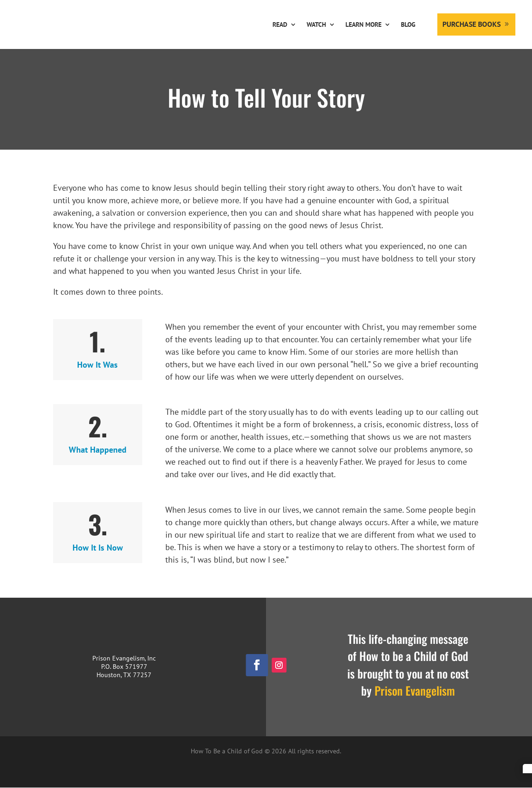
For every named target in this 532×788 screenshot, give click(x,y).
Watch (316, 24)
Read (280, 24)
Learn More (363, 24)
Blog (408, 24)
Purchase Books (472, 24)
